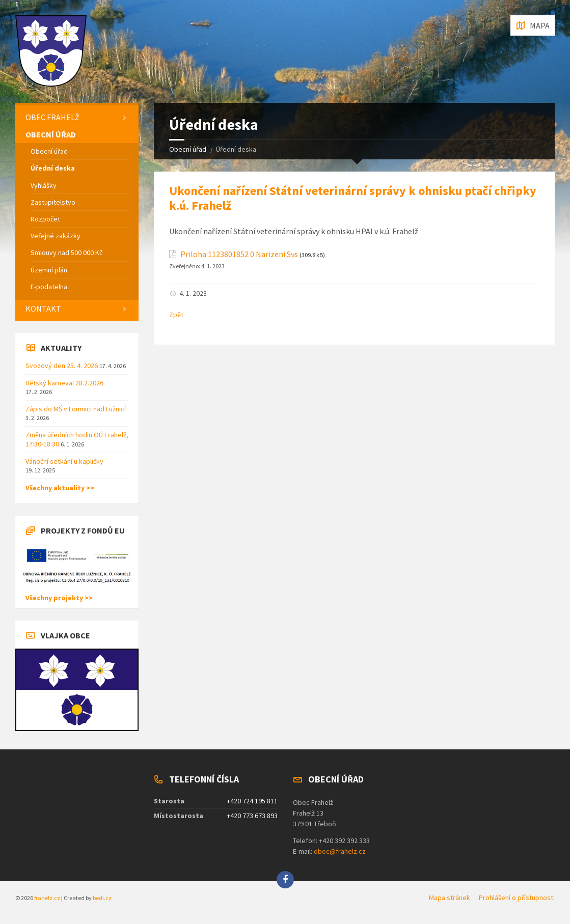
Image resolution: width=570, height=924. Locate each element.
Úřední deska (53, 168)
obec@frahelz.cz (340, 851)
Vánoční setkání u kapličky (64, 461)
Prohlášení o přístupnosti (517, 898)
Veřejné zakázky (56, 236)
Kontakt (43, 309)
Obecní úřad (188, 149)
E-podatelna (49, 287)
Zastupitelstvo (53, 202)
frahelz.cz (47, 898)
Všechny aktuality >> (60, 488)
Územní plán (49, 270)
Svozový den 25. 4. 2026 (62, 366)
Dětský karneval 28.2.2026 (64, 383)
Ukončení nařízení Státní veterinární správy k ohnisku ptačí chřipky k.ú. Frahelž (353, 198)
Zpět (176, 315)
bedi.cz (102, 898)
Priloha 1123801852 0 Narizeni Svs (239, 254)
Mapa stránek (450, 898)
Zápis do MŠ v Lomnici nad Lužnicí (76, 409)
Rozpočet (45, 219)
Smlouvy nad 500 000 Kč (66, 253)
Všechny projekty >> (59, 598)
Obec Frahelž (52, 117)
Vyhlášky (44, 185)
